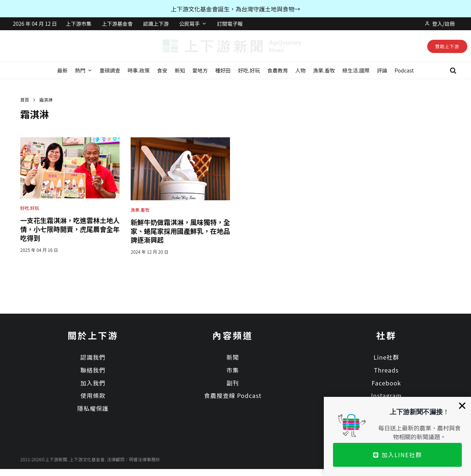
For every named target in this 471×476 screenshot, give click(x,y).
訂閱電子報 (230, 24)
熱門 (80, 70)
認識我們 (93, 357)
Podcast (404, 70)
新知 (180, 70)
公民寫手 (190, 24)
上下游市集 (79, 24)
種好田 (223, 70)
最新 (63, 70)
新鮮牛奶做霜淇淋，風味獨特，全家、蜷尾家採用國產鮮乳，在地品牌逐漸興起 (180, 231)
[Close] (462, 406)
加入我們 (93, 383)
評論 (382, 70)
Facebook (386, 383)
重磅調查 (110, 70)
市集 (233, 370)
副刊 (233, 383)
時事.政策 (139, 70)
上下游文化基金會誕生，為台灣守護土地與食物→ (235, 9)
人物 (301, 70)
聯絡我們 (93, 370)
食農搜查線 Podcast (233, 395)
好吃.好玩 (249, 70)
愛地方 (200, 70)
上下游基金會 (117, 24)
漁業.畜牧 (324, 70)
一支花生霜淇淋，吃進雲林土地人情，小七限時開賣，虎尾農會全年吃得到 (70, 229)
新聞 (233, 357)
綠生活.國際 (356, 70)
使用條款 (93, 395)
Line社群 (386, 357)
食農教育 (278, 70)
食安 (162, 70)
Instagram (386, 395)
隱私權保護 (93, 408)
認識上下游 (156, 24)
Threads (386, 370)
